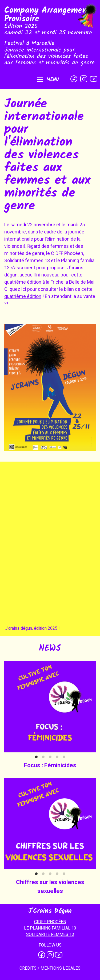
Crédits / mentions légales (50, 968)
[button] (47, 80)
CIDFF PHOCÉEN (50, 922)
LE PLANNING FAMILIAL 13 (50, 928)
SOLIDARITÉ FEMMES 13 (50, 934)
